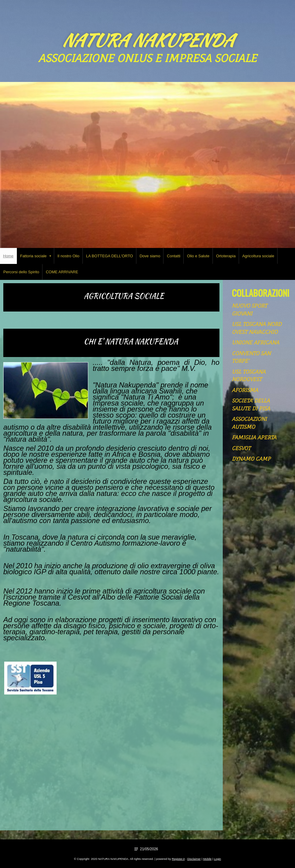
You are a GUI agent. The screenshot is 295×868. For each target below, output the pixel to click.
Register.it (178, 859)
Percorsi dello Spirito (21, 272)
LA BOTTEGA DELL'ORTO (110, 256)
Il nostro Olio (68, 256)
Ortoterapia (226, 256)
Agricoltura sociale (258, 256)
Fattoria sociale (36, 256)
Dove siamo (150, 256)
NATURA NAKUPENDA (147, 40)
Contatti (174, 256)
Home (8, 256)
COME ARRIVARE (62, 272)
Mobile (207, 859)
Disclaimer (194, 859)
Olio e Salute (198, 256)
